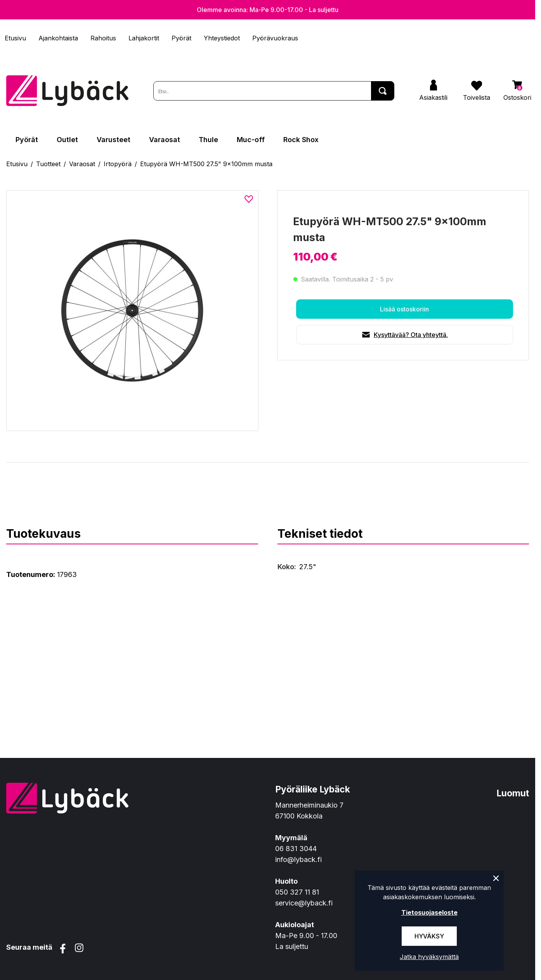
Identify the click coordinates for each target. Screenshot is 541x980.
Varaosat (165, 140)
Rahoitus (103, 38)
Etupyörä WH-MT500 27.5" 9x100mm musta (206, 164)
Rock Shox (301, 140)
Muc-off (251, 140)
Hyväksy (429, 936)
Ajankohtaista (58, 38)
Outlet (67, 140)
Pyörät (181, 38)
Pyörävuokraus (275, 38)
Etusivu (15, 38)
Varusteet (114, 140)
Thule (208, 140)
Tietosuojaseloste (429, 912)
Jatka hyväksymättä (429, 957)
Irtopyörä (118, 164)
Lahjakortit (144, 38)
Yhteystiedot (222, 38)
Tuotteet (48, 164)
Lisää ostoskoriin (404, 309)
